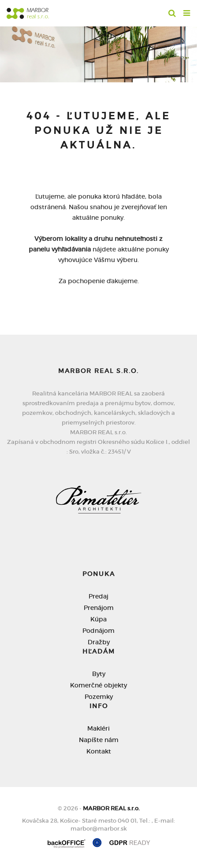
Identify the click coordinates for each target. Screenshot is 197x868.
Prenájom (99, 608)
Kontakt (99, 751)
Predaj (98, 596)
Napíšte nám (99, 740)
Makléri (98, 728)
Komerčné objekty (98, 685)
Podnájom (98, 631)
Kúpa (98, 619)
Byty (99, 674)
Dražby (99, 642)
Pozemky (99, 697)
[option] (98, 52)
